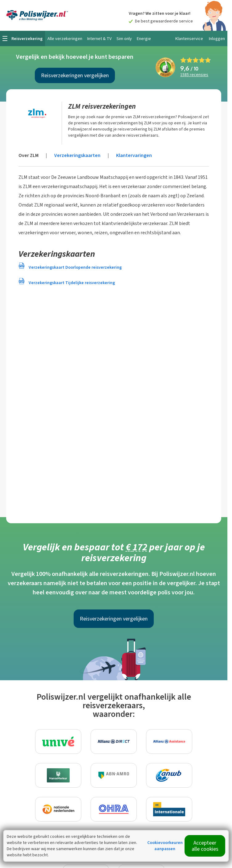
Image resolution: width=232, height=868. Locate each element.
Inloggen (217, 39)
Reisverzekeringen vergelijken (75, 75)
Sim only (124, 39)
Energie (144, 39)
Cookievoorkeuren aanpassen (165, 846)
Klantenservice (189, 39)
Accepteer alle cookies (205, 846)
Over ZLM (28, 155)
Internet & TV (99, 39)
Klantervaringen (134, 155)
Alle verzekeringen (65, 39)
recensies (194, 75)
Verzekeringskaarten (77, 155)
